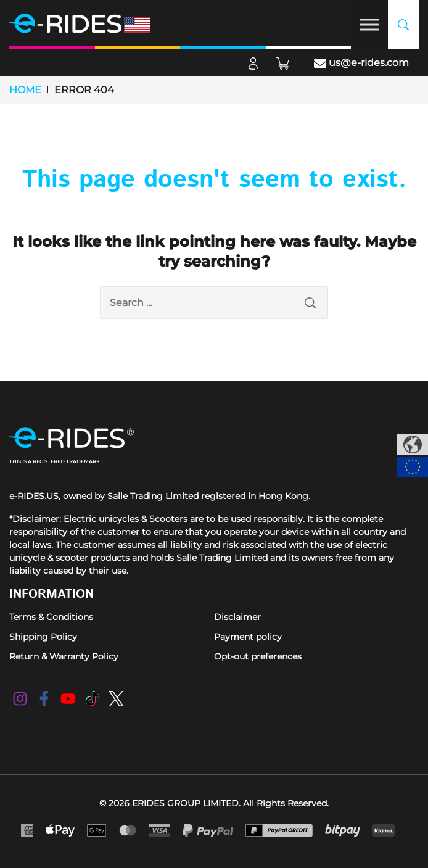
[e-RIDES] (96, 23)
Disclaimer (237, 617)
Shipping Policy (43, 637)
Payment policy (248, 637)
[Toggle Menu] (369, 24)
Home (25, 90)
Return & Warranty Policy (64, 656)
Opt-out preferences (258, 656)
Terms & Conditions (51, 617)
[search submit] (310, 303)
